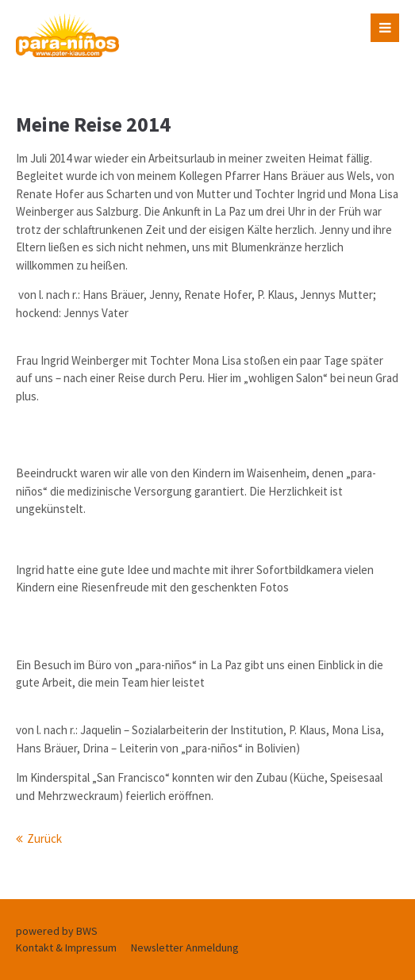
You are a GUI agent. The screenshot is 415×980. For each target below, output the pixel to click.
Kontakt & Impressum (66, 947)
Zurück (44, 838)
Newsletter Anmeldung (185, 947)
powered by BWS (57, 931)
